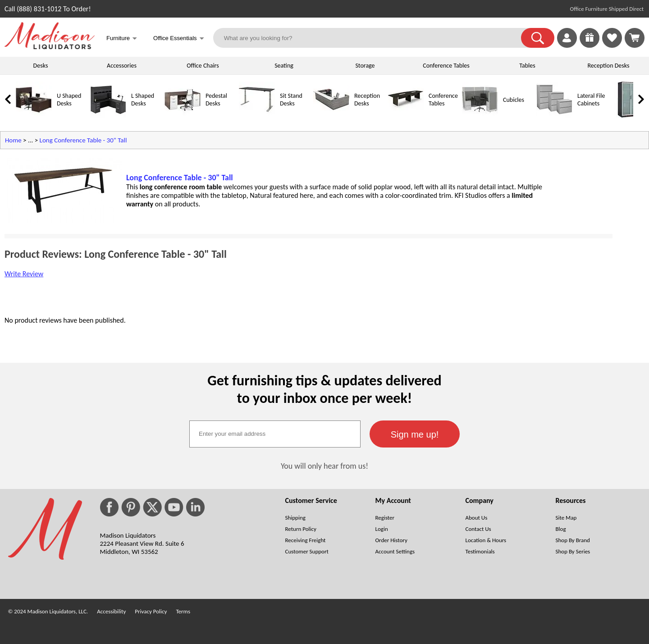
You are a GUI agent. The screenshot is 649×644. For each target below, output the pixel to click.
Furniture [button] (122, 39)
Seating (284, 66)
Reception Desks (609, 66)
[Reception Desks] (331, 116)
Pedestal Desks (216, 100)
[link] (635, 38)
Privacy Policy (151, 611)
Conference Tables (446, 66)
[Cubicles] (480, 116)
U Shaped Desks (69, 100)
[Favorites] (612, 45)
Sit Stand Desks (291, 100)
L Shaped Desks (143, 100)
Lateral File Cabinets (591, 100)
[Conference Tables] (406, 116)
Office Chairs (203, 66)
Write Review (24, 274)
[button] (538, 38)
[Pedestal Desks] (183, 116)
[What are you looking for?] (373, 38)
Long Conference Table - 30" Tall (83, 140)
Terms (183, 611)
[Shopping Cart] (635, 38)
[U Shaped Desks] (34, 116)
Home (13, 140)
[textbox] (275, 434)
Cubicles (514, 100)
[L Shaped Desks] (108, 116)
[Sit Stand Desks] (257, 116)
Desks (41, 66)
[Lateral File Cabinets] (554, 116)
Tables (527, 66)
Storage (365, 66)
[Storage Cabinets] (629, 116)
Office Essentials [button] (179, 39)
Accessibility (111, 611)
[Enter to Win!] (590, 45)
